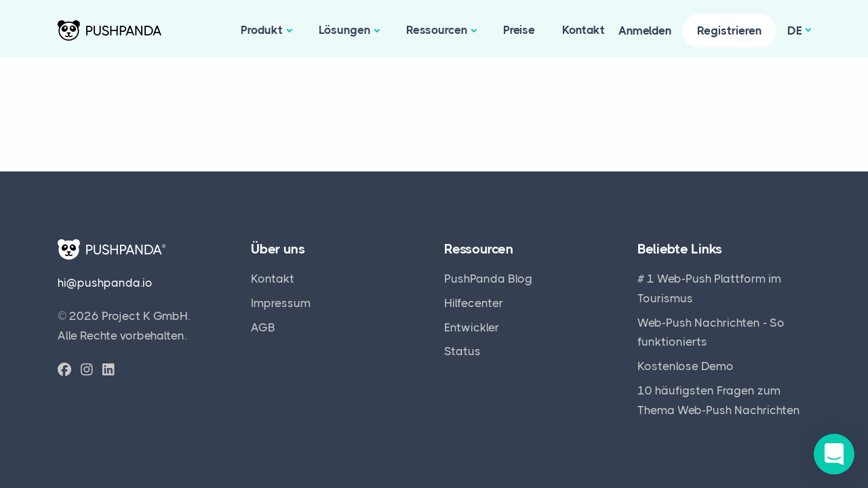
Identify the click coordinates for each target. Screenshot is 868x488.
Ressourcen (437, 30)
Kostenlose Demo (686, 366)
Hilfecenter (474, 303)
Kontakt (584, 30)
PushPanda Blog (488, 279)
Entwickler (472, 327)
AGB (263, 327)
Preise (519, 30)
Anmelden (645, 30)
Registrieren (729, 30)
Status (462, 351)
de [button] (795, 30)
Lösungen (344, 30)
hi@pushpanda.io (105, 283)
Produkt (262, 30)
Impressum (281, 303)
